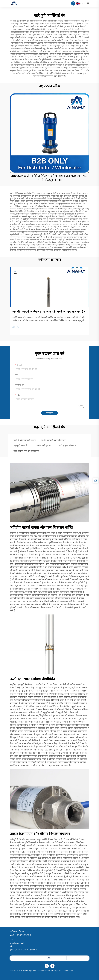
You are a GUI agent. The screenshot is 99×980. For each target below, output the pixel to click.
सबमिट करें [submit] (49, 413)
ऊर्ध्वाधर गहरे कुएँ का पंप (45, 446)
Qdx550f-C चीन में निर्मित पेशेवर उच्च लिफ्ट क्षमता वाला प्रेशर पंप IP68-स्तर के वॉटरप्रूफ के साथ (49, 178)
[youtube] (47, 966)
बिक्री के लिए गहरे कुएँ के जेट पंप (26, 451)
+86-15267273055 (20, 935)
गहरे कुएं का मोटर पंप (67, 446)
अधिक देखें (16, 327)
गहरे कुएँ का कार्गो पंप (22, 446)
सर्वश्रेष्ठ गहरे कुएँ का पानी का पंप (53, 440)
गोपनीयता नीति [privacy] (68, 971)
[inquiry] (96, 481)
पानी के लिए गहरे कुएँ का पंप (25, 440)
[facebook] (52, 966)
